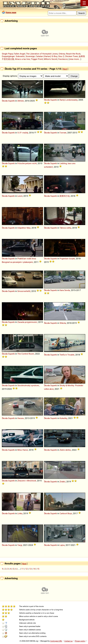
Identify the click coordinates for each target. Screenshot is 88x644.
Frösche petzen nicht (27, 163)
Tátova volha (65, 228)
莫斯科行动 (65, 196)
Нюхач (21, 418)
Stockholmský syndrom (28, 385)
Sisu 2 (61, 56)
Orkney (62, 54)
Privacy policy (80, 641)
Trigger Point (37, 59)
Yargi (20, 545)
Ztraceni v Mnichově (27, 481)
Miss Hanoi (23, 450)
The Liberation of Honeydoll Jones (42, 54)
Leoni (20, 196)
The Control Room (26, 354)
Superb (11, 101)
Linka (20, 513)
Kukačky (63, 418)
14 (34, 569)
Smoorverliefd (24, 291)
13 (30, 569)
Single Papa (7, 54)
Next (65, 69)
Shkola (63, 323)
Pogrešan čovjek (67, 259)
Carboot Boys (66, 513)
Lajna (62, 545)
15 (38, 569)
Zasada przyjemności (27, 322)
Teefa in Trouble (67, 355)
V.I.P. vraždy (23, 133)
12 (26, 569)
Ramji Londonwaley (68, 100)
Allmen (21, 101)
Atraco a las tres (22, 59)
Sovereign (30, 56)
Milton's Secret (51, 59)
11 (23, 569)
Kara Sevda (65, 290)
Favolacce (63, 59)
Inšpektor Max (24, 228)
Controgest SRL (56, 641)
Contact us (68, 641)
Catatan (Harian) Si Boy (46, 56)
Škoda (5, 101)
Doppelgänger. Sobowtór (13, 56)
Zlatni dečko (65, 450)
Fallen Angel (20, 54)
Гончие (63, 133)
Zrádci (62, 482)
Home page (11, 12)
